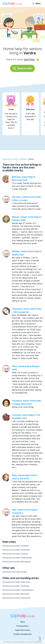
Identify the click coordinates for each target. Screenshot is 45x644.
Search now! (22, 68)
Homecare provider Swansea (16, 546)
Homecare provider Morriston (16, 594)
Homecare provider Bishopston (17, 562)
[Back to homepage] (12, 4)
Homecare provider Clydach (15, 554)
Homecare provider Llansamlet (16, 598)
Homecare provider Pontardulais (17, 558)
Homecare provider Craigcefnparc (18, 590)
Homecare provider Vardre (15, 572)
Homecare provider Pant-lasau (16, 582)
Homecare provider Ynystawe (16, 586)
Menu (36, 4)
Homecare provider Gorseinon (16, 550)
